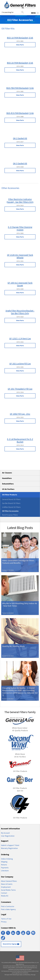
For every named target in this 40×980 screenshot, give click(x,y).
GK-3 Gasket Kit (20, 163)
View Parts (20, 45)
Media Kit (5, 896)
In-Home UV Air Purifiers (14, 971)
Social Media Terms (8, 890)
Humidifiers (7, 478)
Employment (6, 887)
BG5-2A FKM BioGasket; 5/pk (20, 63)
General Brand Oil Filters (11, 499)
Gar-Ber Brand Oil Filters (11, 503)
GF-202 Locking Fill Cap (20, 364)
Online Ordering (7, 859)
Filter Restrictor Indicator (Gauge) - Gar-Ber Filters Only (20, 201)
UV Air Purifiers (8, 489)
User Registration (8, 836)
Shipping (4, 862)
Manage (33, 975)
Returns (4, 865)
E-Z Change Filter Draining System (20, 228)
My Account (5, 833)
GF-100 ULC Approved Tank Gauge (20, 284)
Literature (5, 871)
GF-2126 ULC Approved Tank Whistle (20, 256)
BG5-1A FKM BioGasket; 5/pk (20, 38)
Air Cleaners (7, 473)
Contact (4, 893)
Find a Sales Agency (8, 909)
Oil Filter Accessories (10, 511)
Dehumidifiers (8, 484)
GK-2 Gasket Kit (20, 138)
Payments (5, 868)
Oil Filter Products (10, 495)
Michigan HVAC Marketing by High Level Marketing (17, 975)
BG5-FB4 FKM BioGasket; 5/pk (20, 88)
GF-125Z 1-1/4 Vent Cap (20, 338)
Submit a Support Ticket (10, 845)
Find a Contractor (8, 906)
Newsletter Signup (11, 944)
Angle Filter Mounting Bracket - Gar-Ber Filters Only (20, 312)
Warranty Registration (9, 848)
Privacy (4, 922)
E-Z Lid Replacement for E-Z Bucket (20, 440)
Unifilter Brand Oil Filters (11, 507)
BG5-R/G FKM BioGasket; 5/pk (20, 113)
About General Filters (9, 881)
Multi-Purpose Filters (10, 515)
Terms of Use (6, 919)
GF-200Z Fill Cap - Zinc (20, 414)
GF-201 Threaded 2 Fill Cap (20, 389)
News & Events (7, 884)
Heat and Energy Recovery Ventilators (25, 972)
